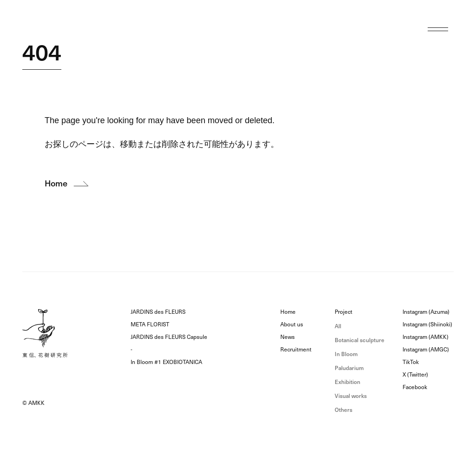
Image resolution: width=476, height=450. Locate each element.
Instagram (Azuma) (426, 312)
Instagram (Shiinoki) (427, 324)
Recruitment (296, 350)
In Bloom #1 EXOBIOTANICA (166, 362)
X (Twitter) (415, 375)
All (338, 326)
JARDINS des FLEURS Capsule (169, 337)
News (288, 337)
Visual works (351, 396)
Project (344, 312)
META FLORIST (150, 324)
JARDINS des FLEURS (158, 312)
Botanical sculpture (360, 340)
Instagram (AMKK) (426, 337)
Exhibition (347, 382)
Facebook (415, 387)
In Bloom (346, 354)
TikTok (411, 362)
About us (292, 324)
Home (288, 312)
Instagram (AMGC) (426, 350)
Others (344, 410)
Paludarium (349, 368)
